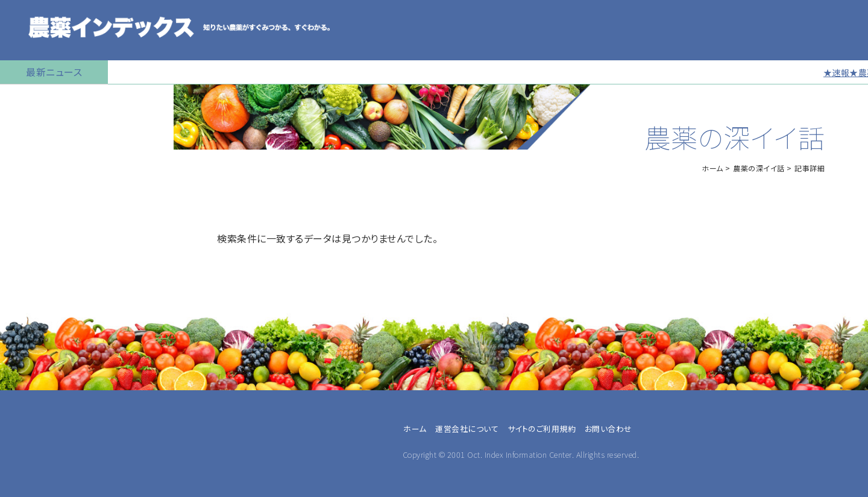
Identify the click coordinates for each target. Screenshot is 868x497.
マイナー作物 (33, 280)
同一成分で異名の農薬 (54, 461)
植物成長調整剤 (40, 250)
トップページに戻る (46, 100)
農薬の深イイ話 (759, 168)
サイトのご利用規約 (542, 429)
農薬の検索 (30, 130)
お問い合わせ (609, 429)
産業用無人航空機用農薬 (59, 190)
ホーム (712, 168)
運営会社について (467, 429)
